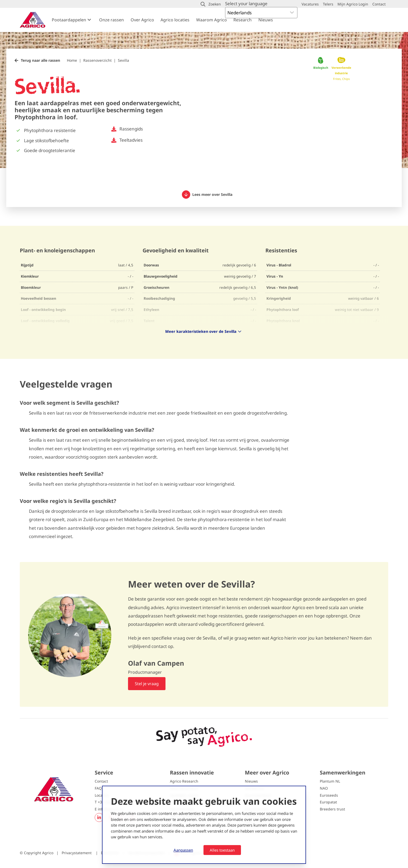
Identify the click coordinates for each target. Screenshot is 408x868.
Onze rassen (111, 20)
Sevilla (123, 60)
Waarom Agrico (212, 20)
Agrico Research (184, 781)
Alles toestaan (222, 850)
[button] (211, 4)
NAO (324, 788)
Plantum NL (330, 781)
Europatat (328, 802)
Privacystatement (77, 853)
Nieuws (266, 20)
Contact (101, 781)
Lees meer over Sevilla (207, 195)
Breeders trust (332, 809)
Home (72, 60)
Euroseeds (329, 795)
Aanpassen (183, 850)
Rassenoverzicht (97, 60)
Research (243, 20)
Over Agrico (142, 20)
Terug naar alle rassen (40, 60)
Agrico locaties (175, 20)
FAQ (98, 788)
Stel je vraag (147, 684)
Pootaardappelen (69, 20)
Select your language (246, 4)
